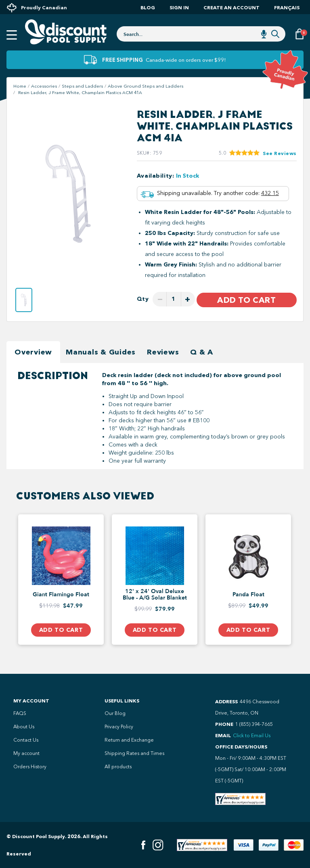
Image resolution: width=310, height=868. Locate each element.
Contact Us (26, 740)
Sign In (179, 7)
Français (287, 7)
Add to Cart (246, 300)
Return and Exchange (129, 740)
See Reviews (280, 153)
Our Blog (115, 713)
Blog (148, 7)
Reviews (163, 352)
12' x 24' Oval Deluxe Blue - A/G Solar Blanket (155, 595)
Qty (143, 299)
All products (118, 767)
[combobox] (201, 34)
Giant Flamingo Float (61, 595)
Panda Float (248, 595)
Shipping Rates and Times (134, 753)
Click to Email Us (252, 736)
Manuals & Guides (101, 352)
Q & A (202, 352)
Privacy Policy (119, 727)
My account (26, 753)
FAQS (20, 713)
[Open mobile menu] (12, 35)
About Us (24, 727)
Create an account (231, 7)
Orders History (30, 767)
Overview (33, 352)
